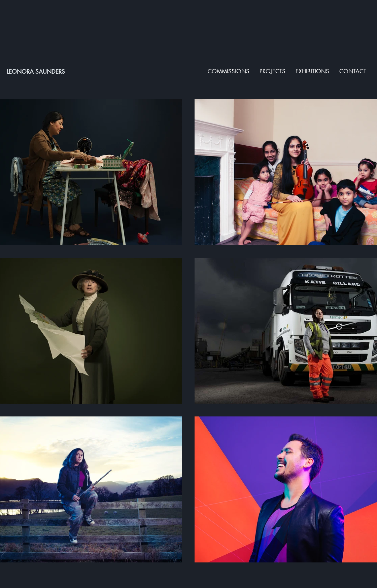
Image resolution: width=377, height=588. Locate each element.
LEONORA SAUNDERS (36, 72)
